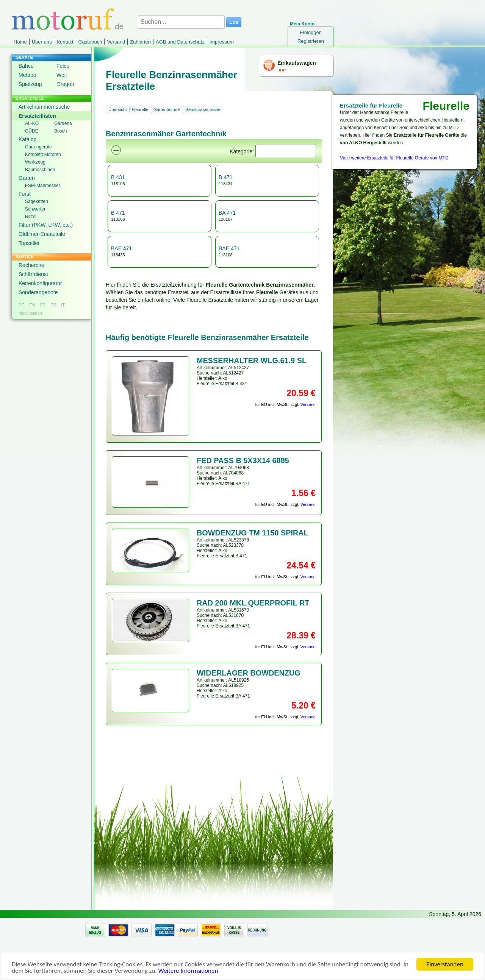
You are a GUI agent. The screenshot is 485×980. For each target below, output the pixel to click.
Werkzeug (35, 162)
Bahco (26, 66)
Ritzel (31, 217)
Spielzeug (30, 84)
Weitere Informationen (188, 975)
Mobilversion (30, 313)
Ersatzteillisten (37, 116)
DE (21, 305)
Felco (63, 66)
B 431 (118, 177)
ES (53, 305)
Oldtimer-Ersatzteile (42, 234)
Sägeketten (37, 201)
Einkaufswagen (297, 63)
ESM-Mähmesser (43, 186)
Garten (27, 178)
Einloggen (311, 32)
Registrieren (311, 41)
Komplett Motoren (43, 154)
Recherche (31, 265)
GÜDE (32, 131)
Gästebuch (90, 42)
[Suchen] (286, 151)
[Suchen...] (181, 22)
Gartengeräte (38, 147)
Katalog (27, 139)
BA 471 (227, 213)
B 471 (226, 177)
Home (20, 42)
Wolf (62, 75)
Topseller (29, 243)
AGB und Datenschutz (180, 42)
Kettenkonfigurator (40, 283)
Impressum (222, 42)
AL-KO (32, 123)
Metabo (27, 75)
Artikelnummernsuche (44, 107)
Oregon (65, 84)
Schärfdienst (33, 274)
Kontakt (65, 42)
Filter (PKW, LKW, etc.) (46, 225)
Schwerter (35, 209)
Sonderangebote (38, 292)
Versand (116, 42)
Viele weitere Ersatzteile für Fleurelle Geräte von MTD (394, 158)
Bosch (60, 131)
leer (282, 70)
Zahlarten (140, 42)
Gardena (63, 123)
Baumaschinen (40, 170)
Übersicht (118, 109)
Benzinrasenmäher (204, 109)
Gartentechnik (167, 109)
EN (32, 305)
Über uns (42, 42)
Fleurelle (140, 109)
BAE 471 (121, 248)
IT (63, 305)
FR (43, 305)
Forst (25, 194)
